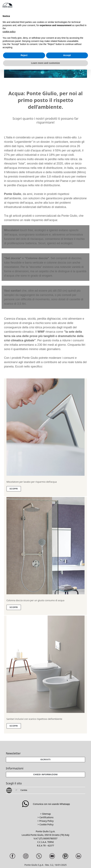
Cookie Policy (46, 824)
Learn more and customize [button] (45, 63)
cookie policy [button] (9, 32)
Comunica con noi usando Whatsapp (46, 804)
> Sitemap (45, 814)
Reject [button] (24, 55)
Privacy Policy (46, 821)
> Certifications (45, 817)
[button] (45, 775)
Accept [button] (67, 55)
